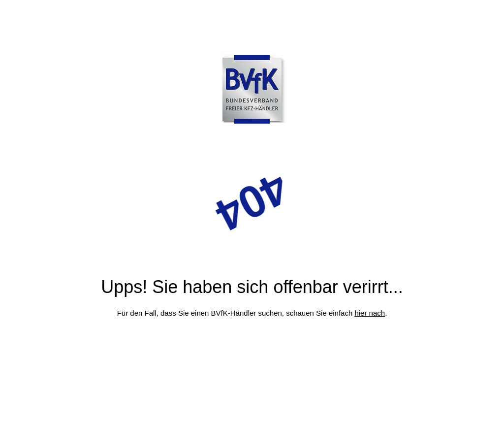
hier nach (370, 313)
